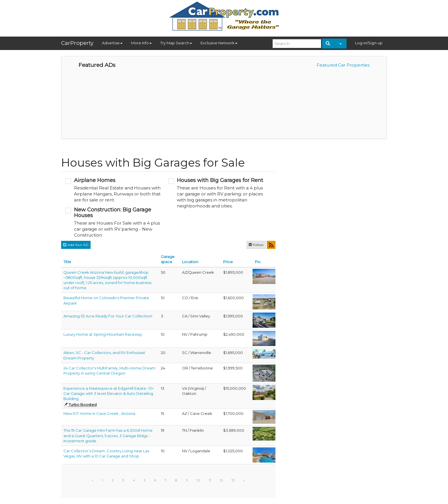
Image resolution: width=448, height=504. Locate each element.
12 (221, 480)
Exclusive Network (219, 43)
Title (67, 262)
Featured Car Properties (343, 65)
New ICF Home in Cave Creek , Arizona (99, 413)
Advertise (112, 43)
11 (210, 480)
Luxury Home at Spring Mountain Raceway (103, 334)
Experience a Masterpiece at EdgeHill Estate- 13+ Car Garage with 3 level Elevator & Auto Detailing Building (109, 393)
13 (233, 480)
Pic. (258, 262)
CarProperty (77, 43)
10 (198, 480)
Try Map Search (176, 43)
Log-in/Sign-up (369, 43)
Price (228, 262)
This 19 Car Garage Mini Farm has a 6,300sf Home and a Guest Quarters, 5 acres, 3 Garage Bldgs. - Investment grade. (108, 435)
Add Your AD (76, 245)
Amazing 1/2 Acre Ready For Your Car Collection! (108, 316)
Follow (256, 245)
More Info (141, 43)
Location (190, 262)
